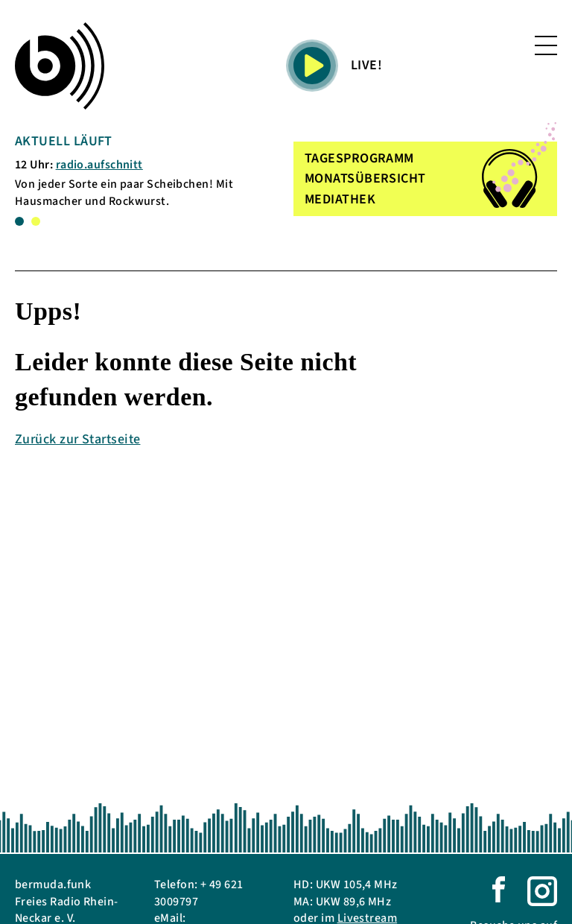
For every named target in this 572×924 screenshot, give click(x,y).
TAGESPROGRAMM (359, 158)
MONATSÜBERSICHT (365, 178)
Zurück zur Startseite (77, 439)
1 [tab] (19, 221)
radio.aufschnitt (99, 165)
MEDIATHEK (340, 199)
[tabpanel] (133, 171)
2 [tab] (36, 221)
